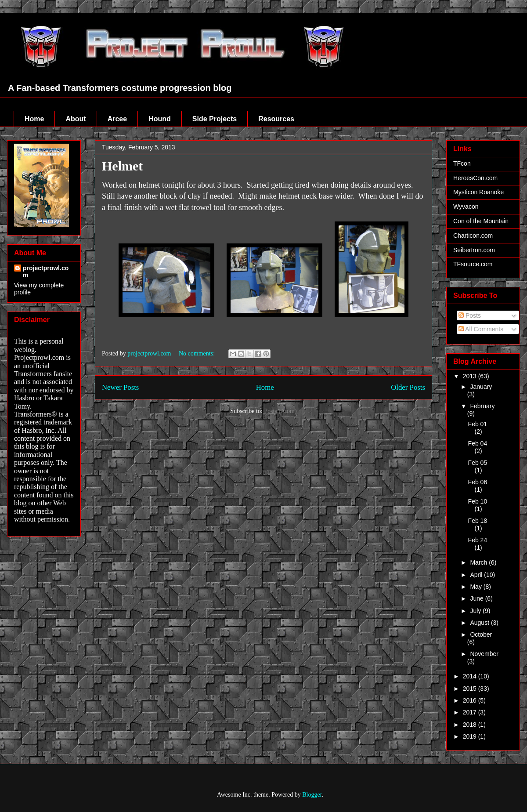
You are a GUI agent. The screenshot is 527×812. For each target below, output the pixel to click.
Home (34, 119)
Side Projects (215, 119)
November (484, 654)
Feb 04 (478, 443)
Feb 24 (478, 540)
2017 (471, 712)
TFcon (462, 163)
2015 (471, 689)
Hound (160, 119)
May (476, 587)
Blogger (312, 795)
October (481, 634)
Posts (470, 315)
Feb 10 (478, 501)
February (482, 406)
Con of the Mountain (481, 221)
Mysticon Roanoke (478, 192)
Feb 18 (478, 521)
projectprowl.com (46, 272)
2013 (471, 376)
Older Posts (408, 387)
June (477, 598)
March (479, 562)
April (477, 575)
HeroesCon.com (475, 178)
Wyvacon (466, 207)
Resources (276, 119)
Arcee (117, 119)
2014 (471, 676)
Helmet (122, 166)
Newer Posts (120, 387)
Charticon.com (473, 236)
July (476, 611)
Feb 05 (478, 463)
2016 (471, 700)
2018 (471, 725)
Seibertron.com (474, 250)
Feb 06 (478, 482)
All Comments (481, 329)
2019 (471, 736)
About (76, 119)
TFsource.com (473, 264)
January (481, 387)
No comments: (198, 353)
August (480, 623)
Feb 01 (478, 424)
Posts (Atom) (280, 411)
